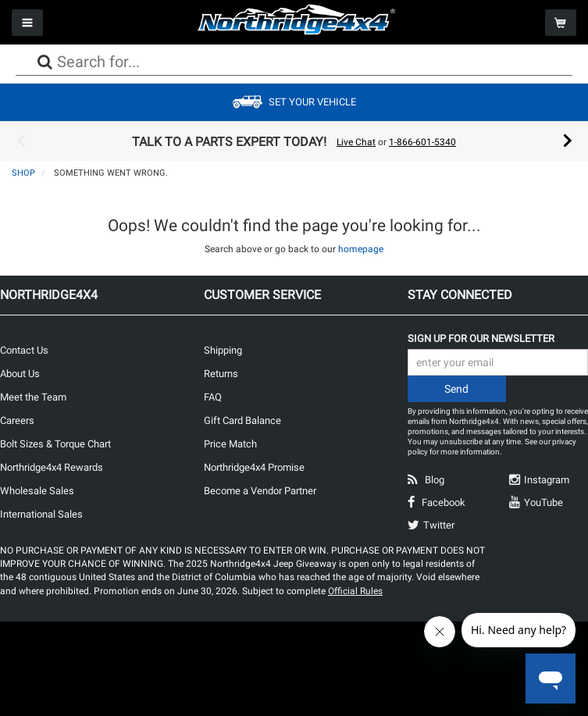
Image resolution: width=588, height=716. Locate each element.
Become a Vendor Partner (260, 491)
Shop (23, 173)
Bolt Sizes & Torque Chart (55, 444)
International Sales (41, 514)
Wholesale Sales (37, 491)
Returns (221, 374)
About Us (20, 374)
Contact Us (24, 350)
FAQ (213, 397)
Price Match (230, 444)
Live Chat (356, 142)
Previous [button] (21, 141)
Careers (17, 420)
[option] (294, 141)
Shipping (223, 350)
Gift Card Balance (242, 420)
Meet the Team (33, 397)
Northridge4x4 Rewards (52, 467)
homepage (361, 249)
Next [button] (568, 141)
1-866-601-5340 (422, 142)
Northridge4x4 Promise (254, 467)
